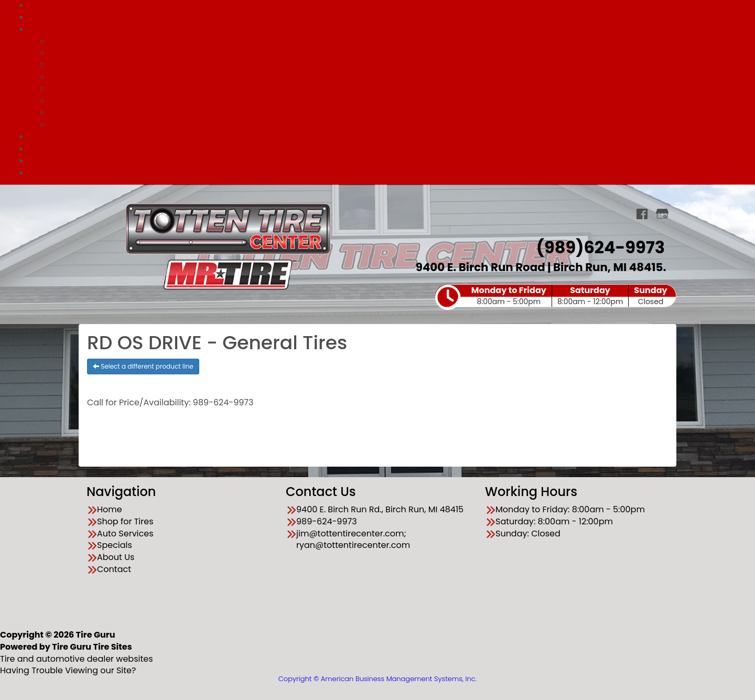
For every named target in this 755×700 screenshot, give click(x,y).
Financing (388, 149)
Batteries (398, 125)
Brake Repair (398, 65)
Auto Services (388, 29)
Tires (399, 77)
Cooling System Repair (398, 113)
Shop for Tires (388, 17)
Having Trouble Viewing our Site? (68, 670)
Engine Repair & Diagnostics (399, 101)
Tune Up (399, 89)
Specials (388, 137)
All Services (398, 41)
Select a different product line (143, 366)
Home (110, 510)
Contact (388, 173)
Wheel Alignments (398, 53)
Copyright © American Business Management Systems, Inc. (377, 679)
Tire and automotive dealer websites (77, 653)
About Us (388, 161)
